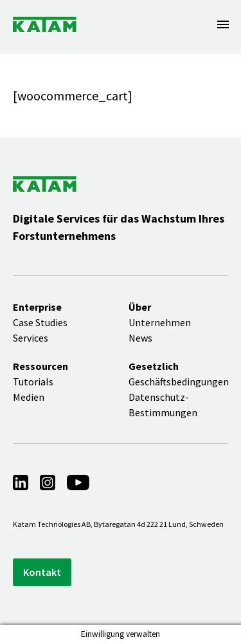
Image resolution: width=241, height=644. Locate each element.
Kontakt (42, 572)
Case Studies (40, 322)
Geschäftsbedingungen (179, 382)
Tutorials (33, 382)
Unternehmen (160, 322)
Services (31, 338)
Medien (29, 397)
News (140, 338)
